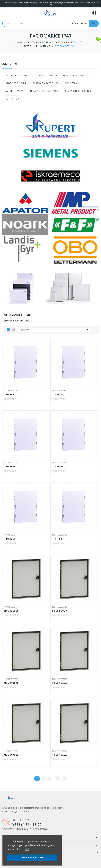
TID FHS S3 (58, 394)
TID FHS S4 (10, 467)
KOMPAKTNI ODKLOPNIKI (78, 91)
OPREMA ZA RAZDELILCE (45, 83)
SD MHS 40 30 (11, 683)
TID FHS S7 (58, 539)
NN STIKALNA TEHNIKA (75, 75)
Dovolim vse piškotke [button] (32, 857)
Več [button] (27, 849)
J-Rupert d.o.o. (22, 829)
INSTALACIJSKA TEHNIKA (18, 75)
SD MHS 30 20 (11, 611)
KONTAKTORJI (13, 99)
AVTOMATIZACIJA (14, 91)
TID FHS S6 (10, 539)
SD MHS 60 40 (59, 755)
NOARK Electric (11, 391)
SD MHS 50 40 (11, 755)
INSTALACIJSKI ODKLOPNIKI (44, 91)
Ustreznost (54, 330)
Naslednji (64, 779)
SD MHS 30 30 (59, 611)
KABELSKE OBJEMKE (16, 83)
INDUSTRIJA (71, 83)
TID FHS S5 (58, 467)
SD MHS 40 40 (59, 683)
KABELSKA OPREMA (47, 75)
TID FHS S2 (10, 394)
